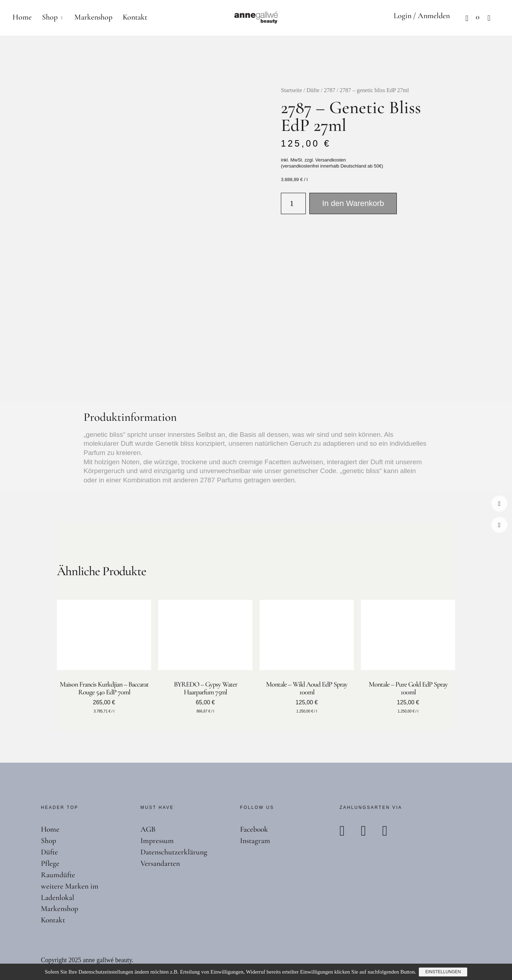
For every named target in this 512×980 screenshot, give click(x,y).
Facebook (499, 504)
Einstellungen (443, 972)
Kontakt (135, 17)
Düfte (313, 90)
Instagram (499, 525)
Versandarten (160, 863)
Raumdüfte (58, 875)
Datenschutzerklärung (174, 852)
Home (22, 17)
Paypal (349, 831)
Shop (50, 17)
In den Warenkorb (353, 203)
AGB (148, 829)
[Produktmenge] (293, 203)
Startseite (292, 90)
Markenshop (93, 17)
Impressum (157, 841)
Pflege (50, 863)
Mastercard (370, 831)
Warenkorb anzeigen (460, 18)
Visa (391, 831)
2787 (330, 90)
